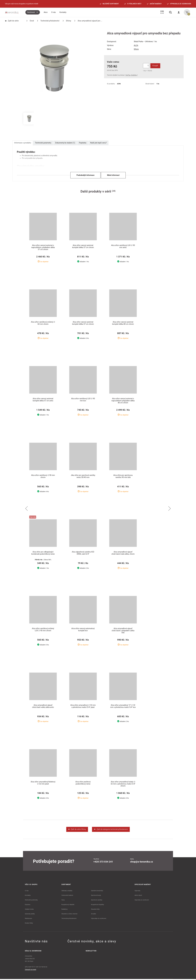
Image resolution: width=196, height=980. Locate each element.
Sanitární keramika (97, 892)
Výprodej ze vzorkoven (142, 901)
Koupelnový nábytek (68, 905)
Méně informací (113, 175)
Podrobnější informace (85, 175)
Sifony (67, 21)
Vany (63, 901)
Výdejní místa (29, 910)
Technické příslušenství (48, 21)
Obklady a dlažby (67, 892)
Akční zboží (138, 896)
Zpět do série (12, 21)
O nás (27, 892)
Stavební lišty (95, 910)
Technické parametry (43, 143)
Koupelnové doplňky (97, 905)
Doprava (28, 905)
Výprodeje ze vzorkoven (99, 919)
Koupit (155, 66)
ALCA (136, 45)
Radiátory (65, 910)
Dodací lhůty (29, 924)
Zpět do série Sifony (77, 830)
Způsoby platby (30, 915)
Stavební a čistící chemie (69, 915)
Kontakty (28, 896)
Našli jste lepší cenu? (98, 143)
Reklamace (28, 919)
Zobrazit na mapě (30, 970)
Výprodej (137, 892)
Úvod (30, 21)
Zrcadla (93, 915)
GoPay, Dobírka (131, 75)
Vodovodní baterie (67, 896)
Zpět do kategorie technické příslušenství (111, 830)
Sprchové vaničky (97, 901)
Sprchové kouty (96, 896)
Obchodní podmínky (31, 901)
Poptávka (83, 143)
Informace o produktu (23, 143)
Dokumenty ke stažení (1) (65, 143)
